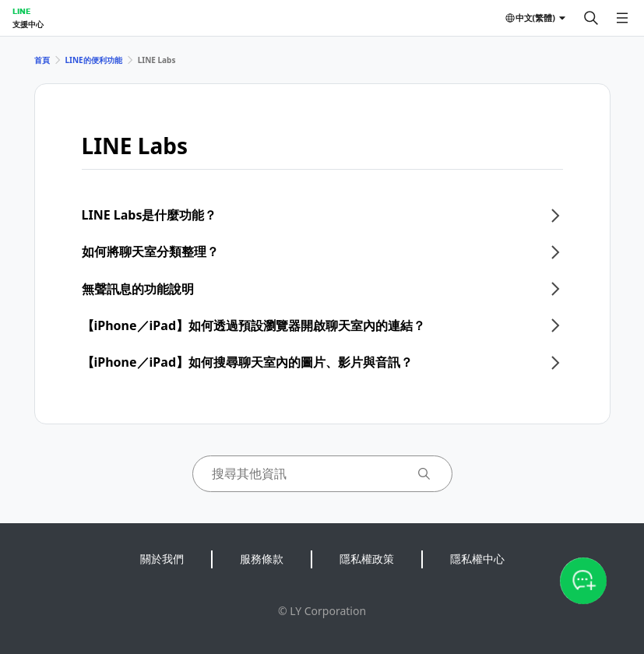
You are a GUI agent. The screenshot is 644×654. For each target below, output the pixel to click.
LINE (21, 11)
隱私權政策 (367, 559)
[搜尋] (591, 18)
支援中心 (28, 24)
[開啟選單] (622, 18)
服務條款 (262, 559)
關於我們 (162, 559)
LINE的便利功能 (94, 60)
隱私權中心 (477, 559)
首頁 (42, 60)
